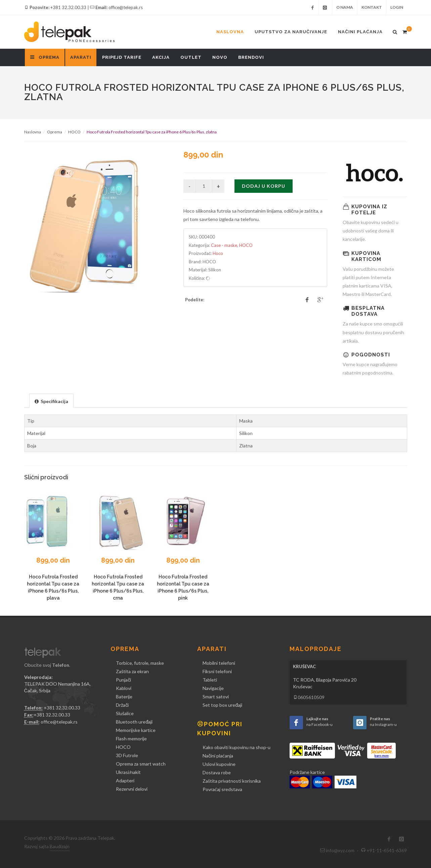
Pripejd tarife (122, 57)
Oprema (55, 132)
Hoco (218, 253)
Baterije (124, 697)
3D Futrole (127, 755)
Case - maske (224, 245)
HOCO (74, 132)
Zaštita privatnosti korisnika (232, 781)
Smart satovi (216, 697)
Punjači (123, 680)
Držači (122, 705)
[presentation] (51, 401)
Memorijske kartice (136, 730)
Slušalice (125, 713)
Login (397, 7)
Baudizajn (60, 846)
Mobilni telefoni (219, 663)
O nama (345, 7)
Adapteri (125, 780)
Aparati (81, 57)
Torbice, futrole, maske (140, 663)
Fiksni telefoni (217, 671)
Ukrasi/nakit (128, 772)
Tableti (210, 680)
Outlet (191, 57)
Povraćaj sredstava (222, 789)
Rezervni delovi (132, 789)
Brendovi (251, 57)
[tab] (51, 401)
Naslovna (230, 32)
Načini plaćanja (360, 32)
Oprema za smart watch (141, 764)
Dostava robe (217, 772)
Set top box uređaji (222, 705)
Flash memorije (131, 739)
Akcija (161, 57)
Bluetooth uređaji (134, 722)
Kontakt (372, 7)
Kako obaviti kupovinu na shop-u (236, 747)
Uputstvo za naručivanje (291, 32)
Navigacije (213, 688)
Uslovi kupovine (219, 764)
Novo (220, 57)
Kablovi (124, 688)
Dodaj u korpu (264, 186)
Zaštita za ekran (132, 671)
